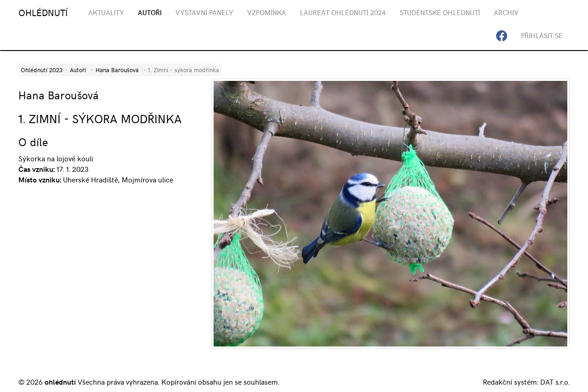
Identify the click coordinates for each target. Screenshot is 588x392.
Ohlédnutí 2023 (42, 70)
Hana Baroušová (117, 70)
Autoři (78, 70)
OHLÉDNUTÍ (43, 12)
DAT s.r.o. (555, 381)
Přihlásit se (542, 35)
